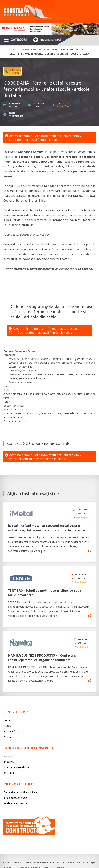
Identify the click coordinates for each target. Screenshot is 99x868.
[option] (49, 29)
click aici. (53, 140)
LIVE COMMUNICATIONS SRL (29, 864)
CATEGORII (16, 39)
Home (12, 49)
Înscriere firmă (47, 39)
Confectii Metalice (34, 49)
